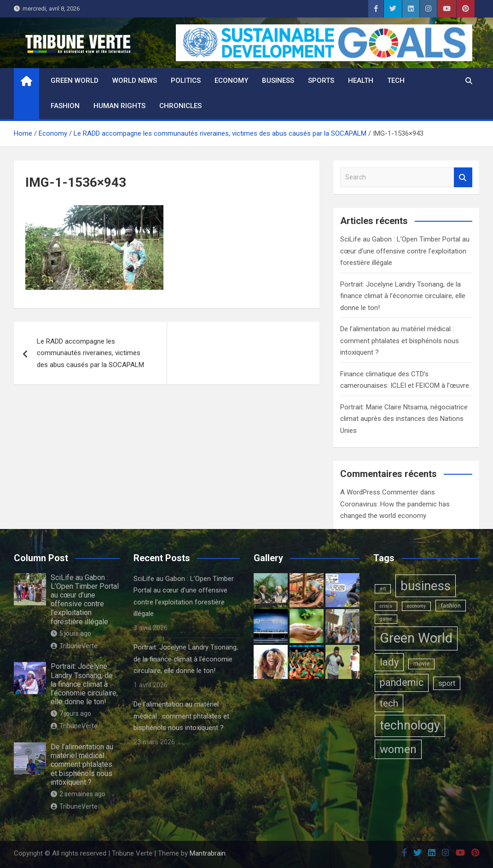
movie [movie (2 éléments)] (421, 664)
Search (463, 177)
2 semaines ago (78, 794)
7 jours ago (71, 713)
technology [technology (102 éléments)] (410, 725)
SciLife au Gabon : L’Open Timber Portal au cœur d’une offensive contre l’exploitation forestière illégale (405, 251)
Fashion (65, 106)
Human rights (119, 106)
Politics (186, 80)
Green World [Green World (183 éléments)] (416, 638)
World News (135, 80)
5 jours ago (71, 633)
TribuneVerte (74, 646)
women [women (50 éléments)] (398, 749)
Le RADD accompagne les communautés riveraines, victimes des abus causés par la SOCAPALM (90, 353)
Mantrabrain (208, 853)
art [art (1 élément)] (383, 589)
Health (361, 80)
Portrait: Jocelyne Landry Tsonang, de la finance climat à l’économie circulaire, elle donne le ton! (403, 296)
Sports (321, 80)
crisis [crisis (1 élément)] (386, 606)
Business (278, 80)
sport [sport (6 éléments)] (447, 683)
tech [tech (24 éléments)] (389, 703)
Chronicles (180, 106)
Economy (231, 80)
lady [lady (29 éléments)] (389, 662)
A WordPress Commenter (379, 492)
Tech (396, 80)
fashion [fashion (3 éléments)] (451, 605)
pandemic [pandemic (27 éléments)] (402, 682)
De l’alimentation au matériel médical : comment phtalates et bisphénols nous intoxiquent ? (400, 341)
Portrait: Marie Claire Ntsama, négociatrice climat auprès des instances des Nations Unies (404, 419)
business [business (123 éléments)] (426, 586)
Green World (75, 80)
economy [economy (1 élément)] (416, 606)
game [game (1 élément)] (386, 619)
